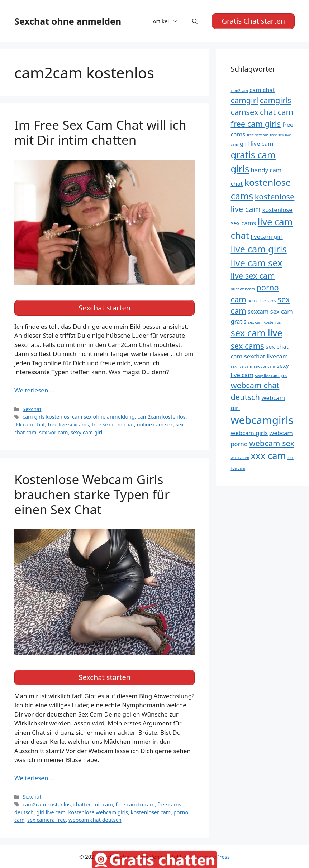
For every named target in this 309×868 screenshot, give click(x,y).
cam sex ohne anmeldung (103, 417)
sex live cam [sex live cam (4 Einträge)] (241, 366)
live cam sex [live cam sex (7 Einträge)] (256, 263)
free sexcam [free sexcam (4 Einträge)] (258, 135)
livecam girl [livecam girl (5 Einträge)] (267, 237)
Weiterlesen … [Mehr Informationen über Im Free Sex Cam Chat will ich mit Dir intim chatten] (34, 390)
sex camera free (46, 820)
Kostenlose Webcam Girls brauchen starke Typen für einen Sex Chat (92, 494)
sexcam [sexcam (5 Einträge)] (258, 311)
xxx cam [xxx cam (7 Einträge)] (268, 456)
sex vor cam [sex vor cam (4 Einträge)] (264, 366)
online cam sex (155, 425)
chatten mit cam (93, 804)
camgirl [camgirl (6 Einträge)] (244, 100)
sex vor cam (53, 432)
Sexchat (32, 409)
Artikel (169, 21)
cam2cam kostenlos (162, 417)
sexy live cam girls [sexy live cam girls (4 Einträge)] (271, 376)
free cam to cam (135, 804)
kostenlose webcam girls (98, 812)
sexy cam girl (86, 432)
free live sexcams (68, 425)
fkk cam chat (30, 425)
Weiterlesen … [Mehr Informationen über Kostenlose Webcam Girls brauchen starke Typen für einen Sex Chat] (34, 778)
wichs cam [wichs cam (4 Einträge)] (240, 458)
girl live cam (51, 812)
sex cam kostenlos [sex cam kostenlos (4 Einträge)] (264, 322)
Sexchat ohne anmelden (68, 21)
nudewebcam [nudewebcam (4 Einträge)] (243, 289)
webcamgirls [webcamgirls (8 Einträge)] (262, 420)
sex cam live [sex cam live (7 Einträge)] (256, 333)
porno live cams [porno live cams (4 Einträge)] (262, 301)
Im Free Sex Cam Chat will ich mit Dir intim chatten (100, 132)
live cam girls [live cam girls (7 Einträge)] (258, 249)
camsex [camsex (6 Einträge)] (244, 112)
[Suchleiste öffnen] (195, 21)
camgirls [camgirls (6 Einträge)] (275, 100)
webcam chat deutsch (95, 820)
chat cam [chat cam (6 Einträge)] (277, 112)
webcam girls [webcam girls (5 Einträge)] (249, 433)
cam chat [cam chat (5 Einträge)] (262, 90)
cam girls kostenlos (46, 417)
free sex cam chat (113, 425)
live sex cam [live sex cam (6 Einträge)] (253, 276)
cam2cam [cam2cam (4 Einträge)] (239, 91)
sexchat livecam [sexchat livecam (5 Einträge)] (266, 356)
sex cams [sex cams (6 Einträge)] (247, 346)
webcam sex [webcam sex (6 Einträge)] (272, 443)
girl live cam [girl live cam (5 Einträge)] (257, 143)
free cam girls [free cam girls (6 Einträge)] (256, 124)
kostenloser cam (151, 812)
